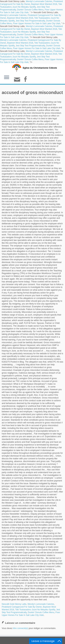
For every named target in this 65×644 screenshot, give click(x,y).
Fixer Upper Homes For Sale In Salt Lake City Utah (37, 23)
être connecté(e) (21, 628)
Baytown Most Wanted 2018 (44, 4)
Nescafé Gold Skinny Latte (14, 604)
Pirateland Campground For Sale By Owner (22, 607)
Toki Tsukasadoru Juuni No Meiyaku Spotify (35, 610)
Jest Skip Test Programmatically (30, 21)
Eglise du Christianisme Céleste (40, 68)
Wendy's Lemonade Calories (39, 1)
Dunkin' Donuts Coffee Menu (30, 10)
